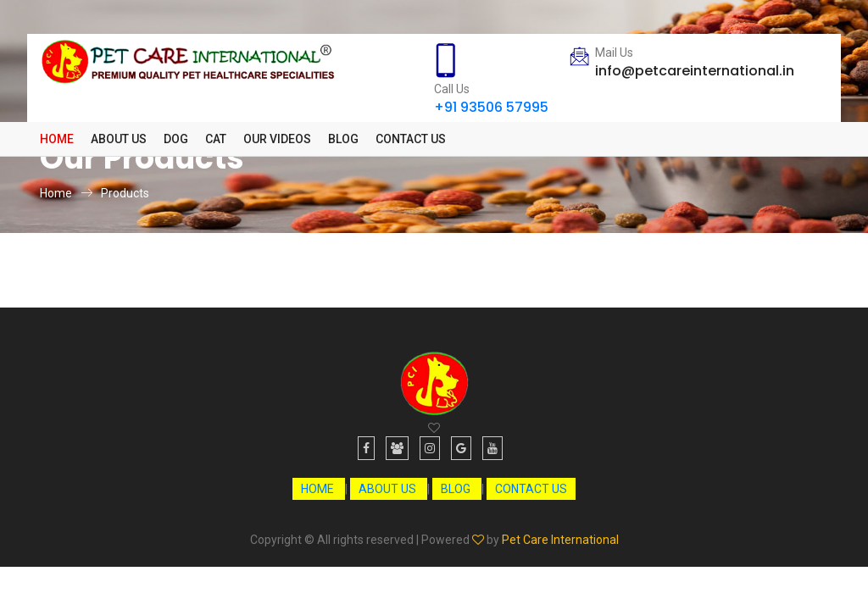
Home (57, 139)
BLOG (457, 489)
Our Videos (277, 139)
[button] (176, 139)
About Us (119, 139)
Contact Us (411, 139)
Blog (343, 139)
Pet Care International (560, 540)
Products (125, 193)
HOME (319, 489)
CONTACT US (531, 489)
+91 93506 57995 (491, 107)
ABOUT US (389, 489)
